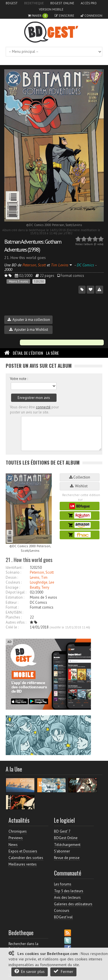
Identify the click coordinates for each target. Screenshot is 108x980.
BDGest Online (62, 3)
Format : (12, 607)
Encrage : (13, 587)
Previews (16, 838)
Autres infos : (16, 622)
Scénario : (13, 572)
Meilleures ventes (23, 864)
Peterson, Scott (42, 572)
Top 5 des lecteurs (69, 891)
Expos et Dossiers (23, 851)
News (13, 845)
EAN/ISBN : (14, 612)
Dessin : (12, 577)
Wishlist (80, 486)
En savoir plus (30, 971)
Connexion (92, 16)
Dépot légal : (16, 592)
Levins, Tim (39, 577)
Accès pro (89, 3)
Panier (38, 16)
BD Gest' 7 (62, 831)
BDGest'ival (63, 917)
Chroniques (18, 831)
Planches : (14, 617)
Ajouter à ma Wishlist (29, 330)
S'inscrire (64, 16)
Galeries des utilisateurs (73, 904)
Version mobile (51, 9)
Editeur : (12, 602)
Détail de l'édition (28, 353)
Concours (62, 911)
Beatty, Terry (40, 587)
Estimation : (15, 597)
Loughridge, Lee (42, 582)
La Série (52, 353)
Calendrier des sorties (26, 858)
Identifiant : (14, 568)
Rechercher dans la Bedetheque (23, 946)
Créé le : (12, 627)
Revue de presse (67, 858)
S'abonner (62, 851)
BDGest (12, 3)
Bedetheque (34, 3)
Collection (80, 477)
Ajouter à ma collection (29, 320)
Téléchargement (67, 845)
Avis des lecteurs (67, 898)
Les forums (63, 884)
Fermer (63, 971)
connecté (43, 407)
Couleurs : (14, 582)
